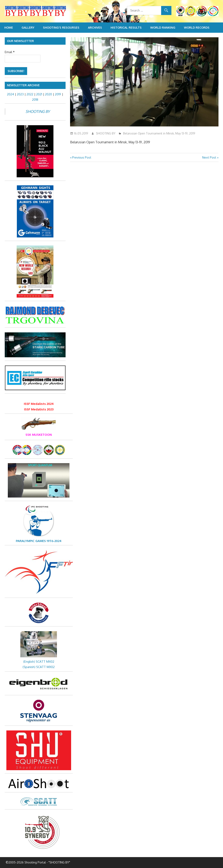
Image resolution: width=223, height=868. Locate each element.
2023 (20, 94)
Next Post (209, 157)
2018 (35, 100)
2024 (10, 94)
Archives (95, 27)
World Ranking (163, 27)
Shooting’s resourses (61, 27)
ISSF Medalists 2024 (39, 404)
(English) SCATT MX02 (39, 662)
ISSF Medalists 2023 (39, 409)
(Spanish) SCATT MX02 (39, 667)
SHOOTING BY (106, 133)
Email (10, 52)
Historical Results (126, 27)
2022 (30, 94)
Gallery (28, 27)
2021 (39, 94)
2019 (58, 94)
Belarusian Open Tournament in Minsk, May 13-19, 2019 (159, 133)
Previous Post (82, 157)
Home (9, 27)
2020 (49, 94)
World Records (197, 27)
